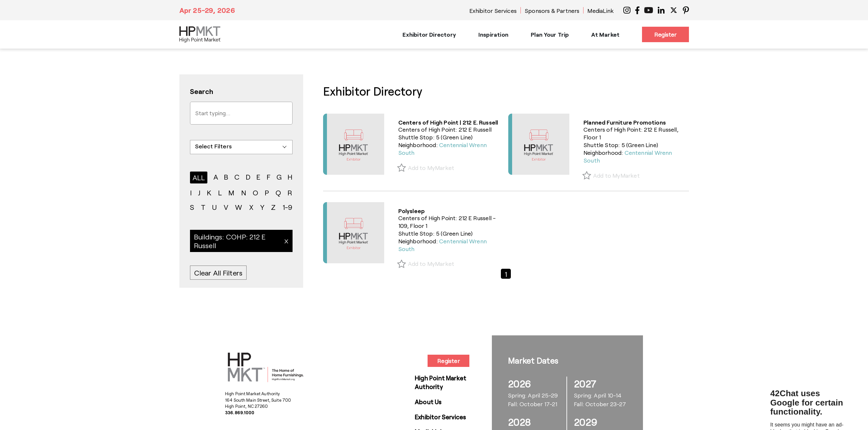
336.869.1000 (240, 413)
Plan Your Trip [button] (550, 34)
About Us (428, 402)
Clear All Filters (218, 273)
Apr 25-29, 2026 (207, 10)
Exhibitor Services (493, 11)
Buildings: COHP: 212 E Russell (230, 241)
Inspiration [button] (493, 34)
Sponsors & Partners (552, 11)
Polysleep (412, 211)
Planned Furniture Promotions (625, 122)
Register (665, 34)
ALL (199, 177)
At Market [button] (605, 34)
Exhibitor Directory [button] (429, 34)
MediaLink (601, 11)
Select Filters (214, 146)
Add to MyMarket (431, 168)
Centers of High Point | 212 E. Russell (448, 122)
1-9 (288, 207)
